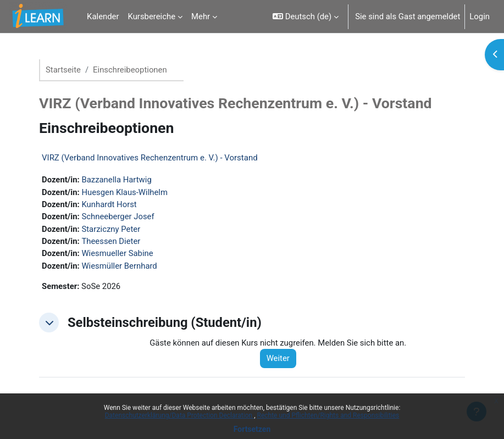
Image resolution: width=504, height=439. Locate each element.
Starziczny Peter (111, 229)
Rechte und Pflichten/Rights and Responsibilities (328, 415)
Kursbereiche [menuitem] (152, 16)
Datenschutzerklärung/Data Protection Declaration (179, 415)
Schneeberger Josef (118, 216)
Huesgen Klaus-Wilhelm (124, 192)
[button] (306, 16)
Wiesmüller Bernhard (119, 266)
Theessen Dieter (111, 241)
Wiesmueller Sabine (117, 253)
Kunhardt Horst (109, 204)
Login (480, 16)
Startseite (63, 70)
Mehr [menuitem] (201, 16)
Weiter (278, 358)
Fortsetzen (252, 429)
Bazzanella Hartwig (116, 180)
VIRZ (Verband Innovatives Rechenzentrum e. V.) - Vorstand (150, 158)
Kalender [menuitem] (103, 16)
